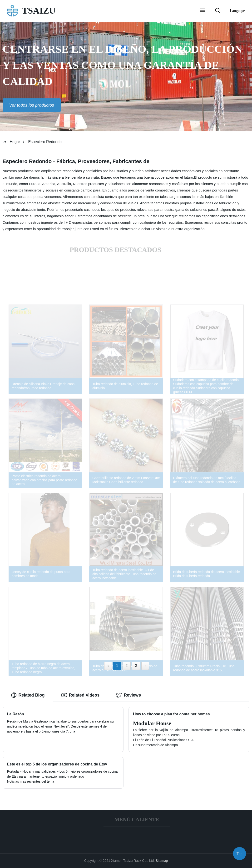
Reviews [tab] (128, 695)
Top (240, 854)
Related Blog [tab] (28, 695)
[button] (203, 11)
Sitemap (162, 861)
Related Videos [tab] (81, 695)
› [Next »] (145, 666)
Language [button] (237, 11)
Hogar (15, 142)
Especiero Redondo (45, 142)
